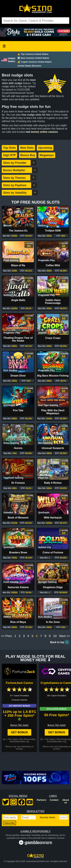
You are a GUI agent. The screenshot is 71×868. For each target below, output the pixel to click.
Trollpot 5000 (53, 231)
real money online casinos (42, 132)
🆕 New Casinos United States (33, 58)
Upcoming (45, 148)
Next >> (65, 636)
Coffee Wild (53, 265)
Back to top (57, 642)
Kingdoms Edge (53, 587)
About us (66, 801)
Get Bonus (19, 732)
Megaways (47, 155)
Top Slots (9, 148)
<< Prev (6, 636)
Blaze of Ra (18, 265)
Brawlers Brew (18, 553)
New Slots (27, 148)
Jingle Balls (18, 300)
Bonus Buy (28, 155)
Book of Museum (18, 518)
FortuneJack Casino (19, 683)
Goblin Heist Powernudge (53, 302)
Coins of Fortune (53, 553)
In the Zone (53, 622)
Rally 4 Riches (53, 483)
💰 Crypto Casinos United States (35, 62)
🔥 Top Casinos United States (33, 54)
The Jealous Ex (18, 231)
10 (55, 636)
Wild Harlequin (53, 518)
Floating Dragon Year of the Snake (18, 339)
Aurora (18, 448)
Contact (54, 800)
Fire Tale (18, 410)
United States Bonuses (29, 66)
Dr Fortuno (18, 483)
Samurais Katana (18, 587)
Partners (41, 800)
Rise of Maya (18, 622)
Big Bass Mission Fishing (53, 376)
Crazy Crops (53, 338)
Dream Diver (18, 376)
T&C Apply (13, 739)
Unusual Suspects (53, 448)
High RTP (9, 155)
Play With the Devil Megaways (53, 412)
